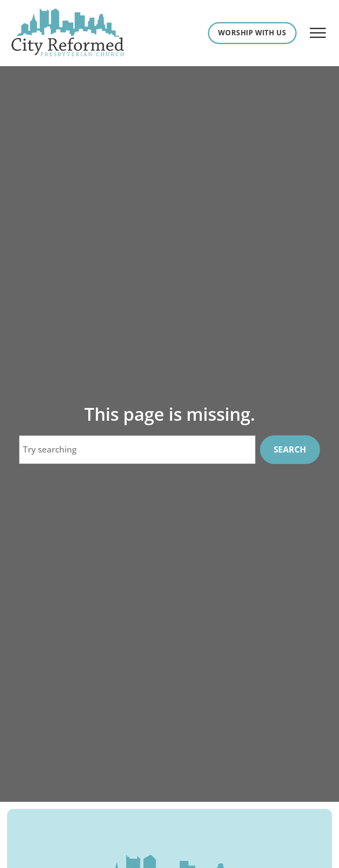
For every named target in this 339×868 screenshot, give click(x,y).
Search (290, 449)
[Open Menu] (318, 33)
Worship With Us (252, 33)
